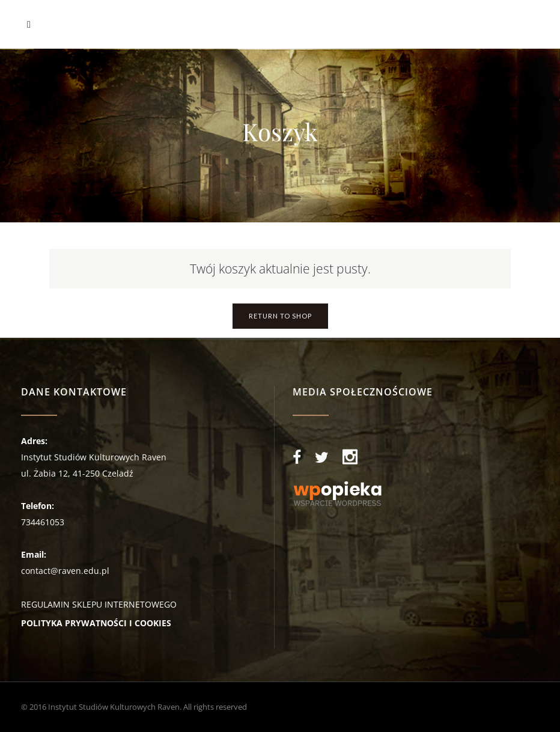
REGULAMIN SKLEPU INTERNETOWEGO (99, 604)
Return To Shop (280, 316)
